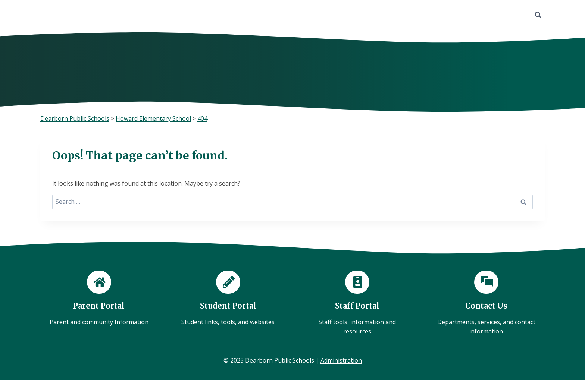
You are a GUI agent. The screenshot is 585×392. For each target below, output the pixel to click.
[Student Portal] (228, 299)
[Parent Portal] (99, 299)
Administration (341, 360)
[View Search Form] (538, 15)
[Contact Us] (486, 304)
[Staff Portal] (357, 304)
